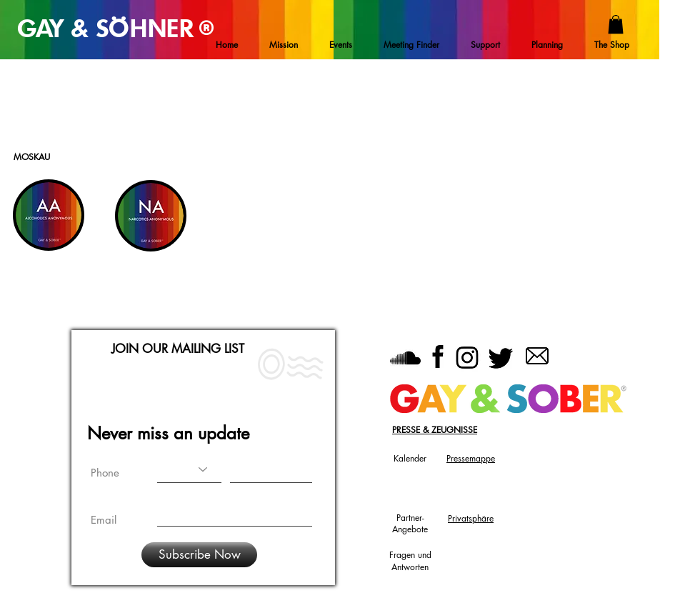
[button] (616, 24)
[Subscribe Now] (199, 555)
